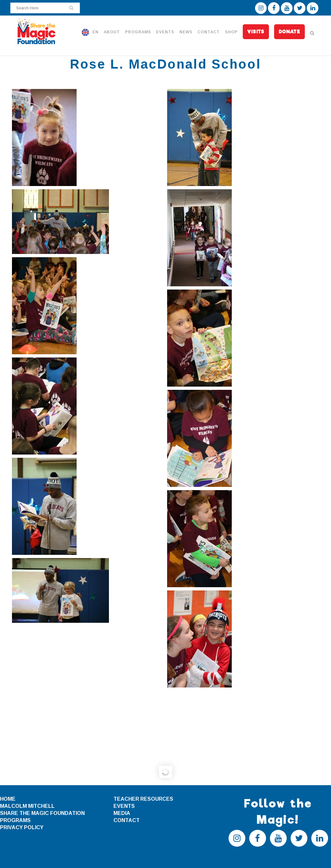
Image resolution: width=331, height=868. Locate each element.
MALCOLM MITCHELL (27, 806)
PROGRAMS (15, 820)
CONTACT (127, 820)
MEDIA (122, 813)
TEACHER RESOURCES (143, 799)
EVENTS (124, 806)
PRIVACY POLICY (22, 827)
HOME (8, 799)
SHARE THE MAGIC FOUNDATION (42, 813)
